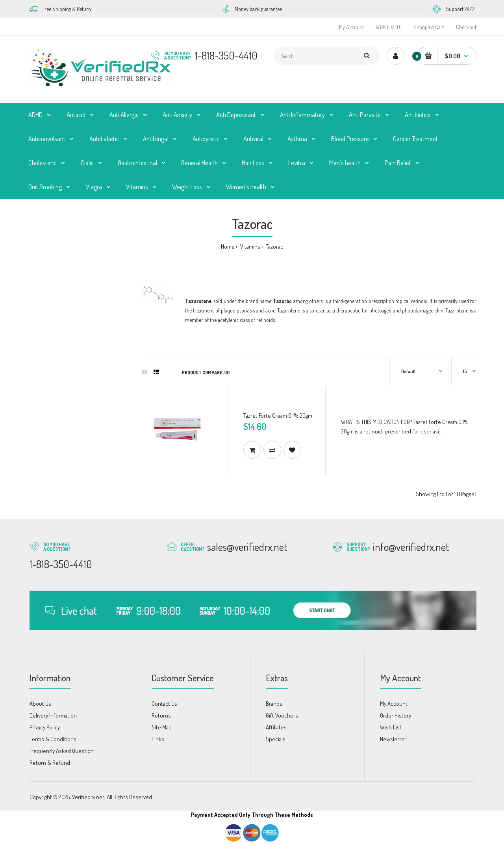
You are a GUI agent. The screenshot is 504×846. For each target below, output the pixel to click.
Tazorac (274, 246)
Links (158, 739)
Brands (274, 704)
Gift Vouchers (282, 715)
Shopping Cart (429, 27)
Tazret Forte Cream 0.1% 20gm (278, 416)
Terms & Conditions (53, 739)
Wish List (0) (389, 27)
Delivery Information (53, 715)
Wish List (391, 727)
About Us (40, 704)
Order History (396, 715)
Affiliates (276, 727)
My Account (351, 27)
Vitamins (250, 246)
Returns (161, 715)
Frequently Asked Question (62, 751)
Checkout (466, 27)
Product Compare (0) (206, 373)
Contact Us (164, 704)
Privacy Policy (45, 727)
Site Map (162, 727)
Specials (276, 739)
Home (228, 246)
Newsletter (393, 739)
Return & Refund (50, 763)
